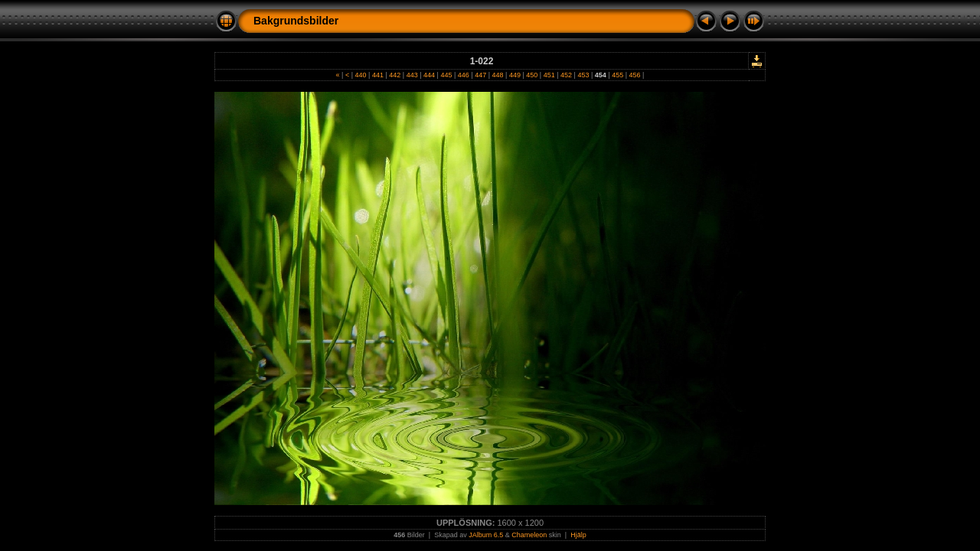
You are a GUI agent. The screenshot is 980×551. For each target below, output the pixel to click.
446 (463, 75)
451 (549, 75)
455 (618, 75)
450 (532, 75)
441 (377, 75)
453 (583, 75)
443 (412, 75)
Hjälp (578, 535)
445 (446, 75)
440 (361, 75)
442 (395, 75)
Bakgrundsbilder (296, 21)
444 (430, 75)
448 (498, 75)
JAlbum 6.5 (486, 535)
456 (635, 75)
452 (567, 75)
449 (514, 75)
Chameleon (529, 535)
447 (481, 75)
